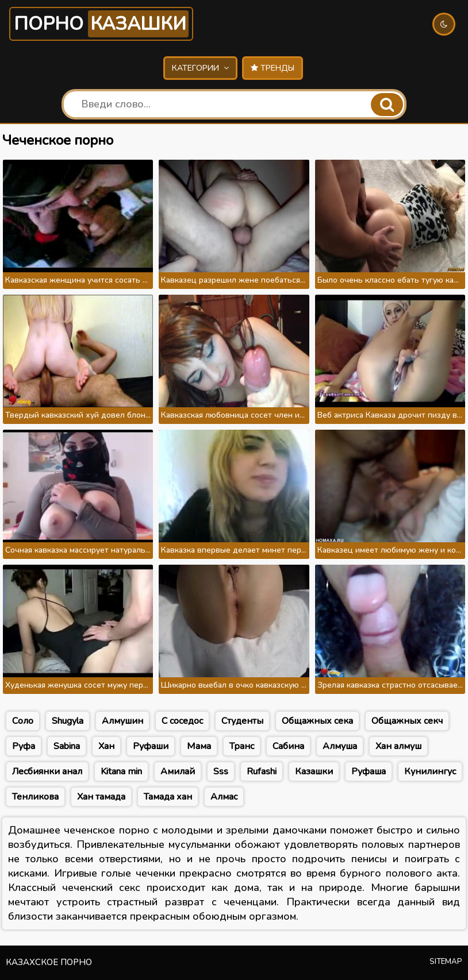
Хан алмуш (398, 746)
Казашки (314, 771)
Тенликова (35, 797)
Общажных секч (407, 721)
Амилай (178, 771)
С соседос (182, 721)
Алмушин (122, 721)
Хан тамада (101, 797)
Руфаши (151, 746)
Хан (106, 746)
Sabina (67, 746)
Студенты (242, 721)
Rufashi (262, 771)
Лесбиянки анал (47, 771)
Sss (221, 771)
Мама (199, 746)
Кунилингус (430, 771)
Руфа (24, 746)
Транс (242, 746)
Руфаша (369, 771)
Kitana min (121, 771)
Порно (101, 24)
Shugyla (68, 721)
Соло (23, 721)
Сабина (288, 746)
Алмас (224, 797)
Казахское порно (49, 962)
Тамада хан (168, 797)
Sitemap (446, 962)
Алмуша (340, 746)
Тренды (273, 68)
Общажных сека (317, 721)
